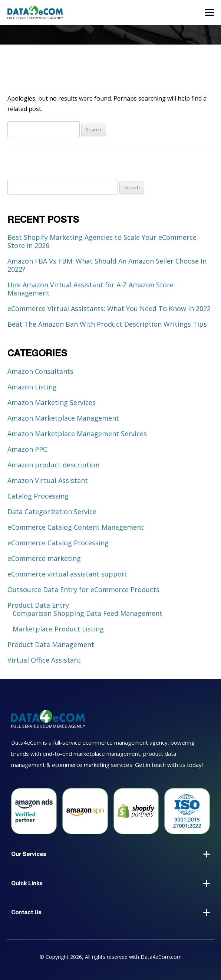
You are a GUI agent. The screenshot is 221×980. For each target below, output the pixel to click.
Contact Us (26, 912)
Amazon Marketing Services (52, 402)
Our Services (29, 854)
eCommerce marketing (44, 558)
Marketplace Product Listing (58, 629)
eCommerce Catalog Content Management (76, 527)
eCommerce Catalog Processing (58, 543)
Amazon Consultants (40, 371)
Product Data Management (51, 644)
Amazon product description (53, 465)
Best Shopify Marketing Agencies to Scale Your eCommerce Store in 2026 (102, 241)
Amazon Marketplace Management (63, 418)
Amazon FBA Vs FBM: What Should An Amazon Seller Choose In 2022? (107, 265)
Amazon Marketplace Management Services (77, 434)
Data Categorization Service (52, 512)
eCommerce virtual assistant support (67, 574)
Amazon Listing (32, 387)
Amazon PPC (27, 449)
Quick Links (27, 883)
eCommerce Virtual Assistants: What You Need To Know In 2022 (109, 308)
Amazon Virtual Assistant (48, 480)
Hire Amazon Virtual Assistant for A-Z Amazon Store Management (90, 289)
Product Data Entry (38, 605)
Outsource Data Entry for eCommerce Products (83, 589)
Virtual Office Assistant (44, 660)
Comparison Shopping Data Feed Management (88, 613)
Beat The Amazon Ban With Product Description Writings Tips (107, 324)
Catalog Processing (38, 496)
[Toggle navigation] (209, 12)
